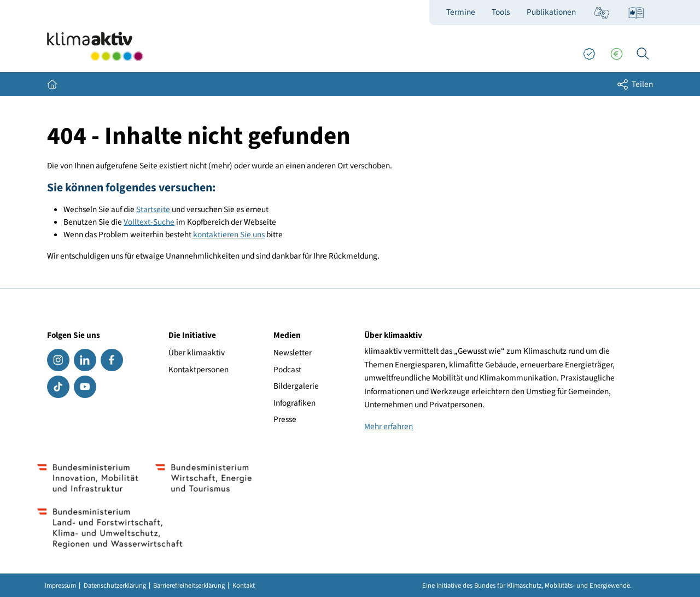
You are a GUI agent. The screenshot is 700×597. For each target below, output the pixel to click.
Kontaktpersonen (199, 370)
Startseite (153, 209)
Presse (285, 419)
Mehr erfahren (389, 426)
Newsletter (293, 353)
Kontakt (244, 586)
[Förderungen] (616, 54)
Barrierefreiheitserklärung (189, 586)
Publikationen (551, 12)
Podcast (287, 370)
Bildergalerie (296, 386)
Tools (501, 12)
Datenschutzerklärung (115, 586)
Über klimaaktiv (197, 353)
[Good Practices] (589, 54)
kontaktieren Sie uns (228, 235)
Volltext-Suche (149, 222)
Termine (461, 12)
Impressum (60, 586)
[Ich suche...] (643, 54)
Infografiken (294, 403)
